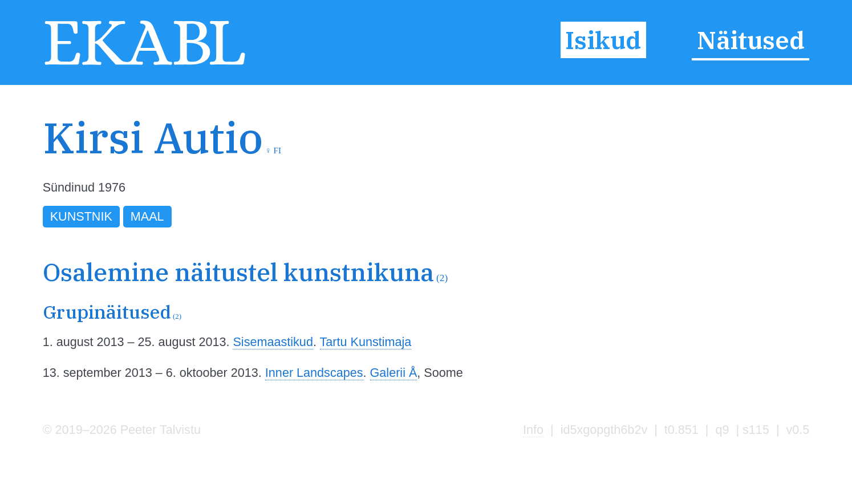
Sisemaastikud (273, 342)
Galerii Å (394, 373)
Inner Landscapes (314, 373)
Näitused (751, 40)
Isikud (603, 40)
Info (533, 430)
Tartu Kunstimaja (366, 342)
